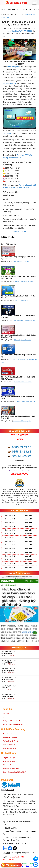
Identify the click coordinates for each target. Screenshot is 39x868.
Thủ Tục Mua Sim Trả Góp (11, 741)
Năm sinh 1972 (10, 519)
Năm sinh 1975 (28, 523)
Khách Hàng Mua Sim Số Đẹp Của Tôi (15, 772)
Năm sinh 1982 (10, 538)
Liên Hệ (5, 717)
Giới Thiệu (6, 714)
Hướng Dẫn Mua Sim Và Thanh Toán (14, 721)
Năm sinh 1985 (28, 541)
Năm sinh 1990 (10, 552)
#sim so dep (29, 15)
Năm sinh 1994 (10, 560)
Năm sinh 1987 (28, 545)
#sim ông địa (25, 262)
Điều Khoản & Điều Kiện (10, 737)
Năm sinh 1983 (28, 538)
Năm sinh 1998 (10, 567)
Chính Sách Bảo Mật (9, 748)
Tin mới (4, 9)
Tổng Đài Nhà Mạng (9, 758)
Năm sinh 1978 (10, 530)
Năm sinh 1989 (28, 549)
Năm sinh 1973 (28, 519)
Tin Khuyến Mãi (26, 9)
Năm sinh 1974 (10, 523)
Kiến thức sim (13, 9)
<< (19, 232)
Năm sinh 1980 (10, 534)
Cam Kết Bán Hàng (9, 734)
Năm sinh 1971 (28, 515)
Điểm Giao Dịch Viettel (10, 761)
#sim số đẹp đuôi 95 (21, 281)
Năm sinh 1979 (28, 530)
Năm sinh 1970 (10, 515)
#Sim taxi (25, 301)
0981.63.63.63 (13, 865)
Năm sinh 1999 (28, 567)
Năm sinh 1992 (10, 556)
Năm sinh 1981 (28, 534)
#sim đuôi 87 (33, 320)
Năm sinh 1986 (10, 545)
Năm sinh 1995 (28, 560)
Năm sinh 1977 (28, 526)
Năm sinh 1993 (28, 556)
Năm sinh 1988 (10, 549)
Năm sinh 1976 (10, 526)
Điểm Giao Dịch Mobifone (11, 769)
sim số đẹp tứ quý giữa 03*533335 (19, 31)
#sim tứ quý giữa (26, 340)
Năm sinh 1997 (28, 563)
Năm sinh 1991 (28, 552)
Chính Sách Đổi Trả (9, 745)
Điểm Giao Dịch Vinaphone (11, 765)
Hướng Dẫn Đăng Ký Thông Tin (13, 725)
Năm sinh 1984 (10, 541)
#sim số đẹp (25, 320)
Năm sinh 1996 (10, 563)
